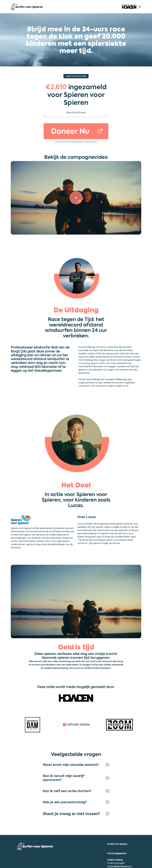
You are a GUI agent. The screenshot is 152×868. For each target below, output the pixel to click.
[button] (140, 7)
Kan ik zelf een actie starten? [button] (76, 791)
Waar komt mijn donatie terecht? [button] (76, 765)
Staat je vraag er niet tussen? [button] (76, 814)
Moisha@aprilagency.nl (119, 866)
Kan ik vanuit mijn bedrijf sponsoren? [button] (76, 778)
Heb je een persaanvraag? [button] (76, 802)
